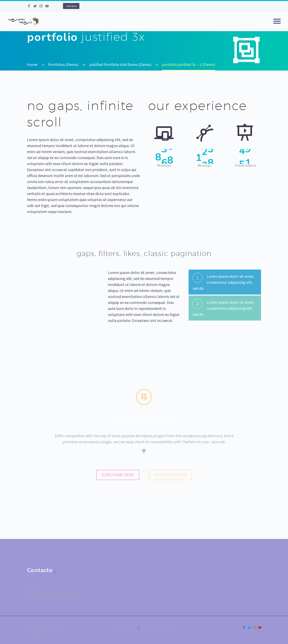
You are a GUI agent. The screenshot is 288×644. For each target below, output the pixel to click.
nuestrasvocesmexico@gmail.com (55, 593)
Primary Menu (277, 21)
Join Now (71, 6)
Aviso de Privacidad (158, 627)
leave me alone (170, 475)
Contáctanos (125, 627)
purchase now (118, 475)
